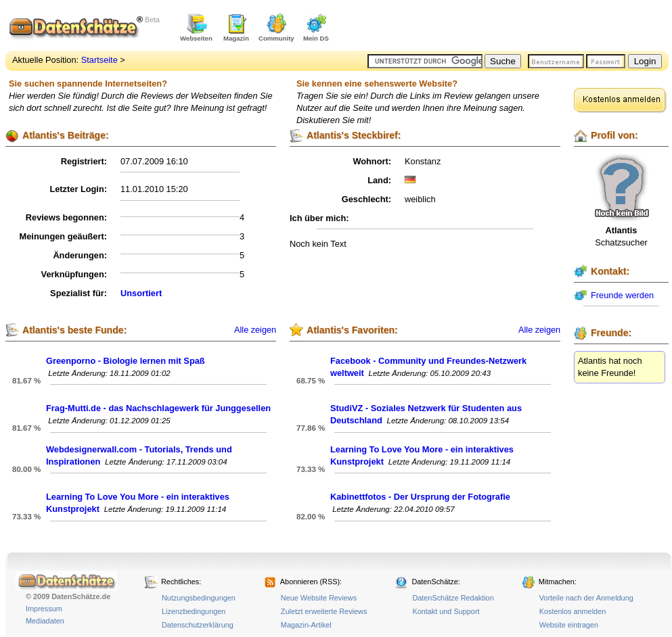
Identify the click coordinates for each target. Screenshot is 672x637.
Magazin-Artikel (306, 625)
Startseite (99, 60)
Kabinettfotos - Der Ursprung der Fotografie (420, 497)
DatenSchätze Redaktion (453, 598)
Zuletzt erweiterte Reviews (324, 611)
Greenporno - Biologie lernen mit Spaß (126, 361)
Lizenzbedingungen (194, 611)
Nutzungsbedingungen (199, 598)
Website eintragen (569, 625)
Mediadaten (45, 621)
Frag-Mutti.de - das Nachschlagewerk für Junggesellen (158, 408)
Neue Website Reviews (319, 598)
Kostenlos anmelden (573, 611)
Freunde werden (622, 295)
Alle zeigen (255, 330)
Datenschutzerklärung (198, 625)
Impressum (44, 609)
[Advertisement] (510, 27)
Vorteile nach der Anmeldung (586, 598)
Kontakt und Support (446, 611)
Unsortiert (141, 293)
